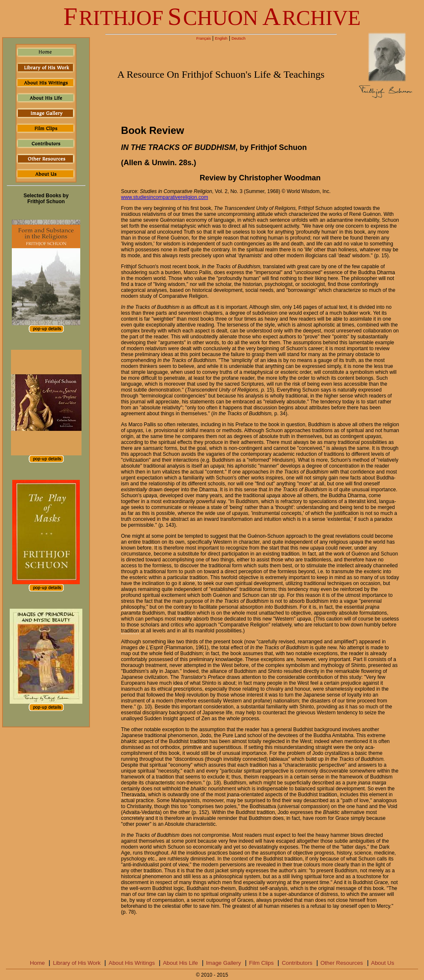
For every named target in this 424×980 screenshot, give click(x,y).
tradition (151, 542)
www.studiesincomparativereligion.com (165, 197)
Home (38, 963)
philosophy (133, 607)
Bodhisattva (263, 806)
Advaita (131, 812)
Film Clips (262, 963)
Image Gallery (224, 963)
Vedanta (151, 812)
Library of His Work (77, 963)
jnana (364, 783)
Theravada (133, 795)
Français (204, 38)
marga (379, 783)
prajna (372, 607)
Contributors (297, 963)
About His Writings (132, 963)
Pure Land (234, 735)
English (221, 38)
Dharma (386, 272)
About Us (383, 963)
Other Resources (342, 963)
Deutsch (238, 38)
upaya (217, 466)
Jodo (206, 735)
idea (272, 360)
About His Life (181, 963)
